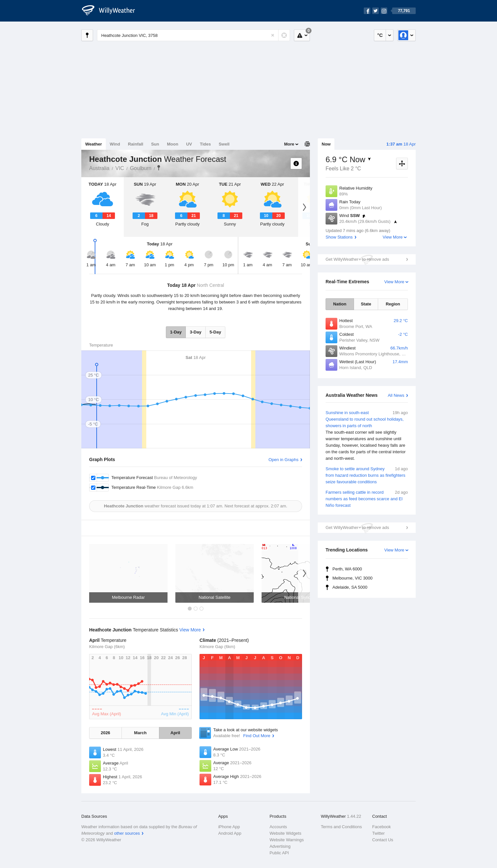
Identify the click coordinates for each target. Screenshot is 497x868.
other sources (127, 833)
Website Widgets (285, 833)
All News (396, 395)
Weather (94, 144)
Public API (279, 853)
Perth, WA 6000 (347, 569)
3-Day (195, 332)
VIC (120, 168)
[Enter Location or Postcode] (193, 35)
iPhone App (229, 827)
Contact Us (383, 840)
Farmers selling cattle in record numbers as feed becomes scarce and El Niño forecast (367, 498)
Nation (340, 304)
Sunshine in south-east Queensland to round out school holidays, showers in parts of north (367, 436)
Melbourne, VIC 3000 (353, 578)
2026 (105, 733)
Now (326, 144)
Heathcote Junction (159, 168)
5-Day (215, 332)
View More (393, 237)
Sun (155, 144)
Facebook (382, 827)
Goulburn (141, 168)
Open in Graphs (283, 460)
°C (380, 35)
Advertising (280, 846)
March (140, 733)
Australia (99, 168)
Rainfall (136, 144)
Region (393, 304)
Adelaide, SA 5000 (350, 587)
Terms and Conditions (342, 827)
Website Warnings (287, 840)
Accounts (278, 827)
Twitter (378, 833)
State (366, 304)
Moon (173, 144)
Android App (230, 833)
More (289, 144)
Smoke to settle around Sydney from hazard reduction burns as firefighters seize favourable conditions (367, 475)
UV (189, 144)
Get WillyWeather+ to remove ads (357, 259)
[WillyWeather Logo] (112, 11)
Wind (115, 144)
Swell (224, 144)
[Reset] (273, 35)
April (175, 733)
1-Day (176, 332)
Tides (205, 144)
